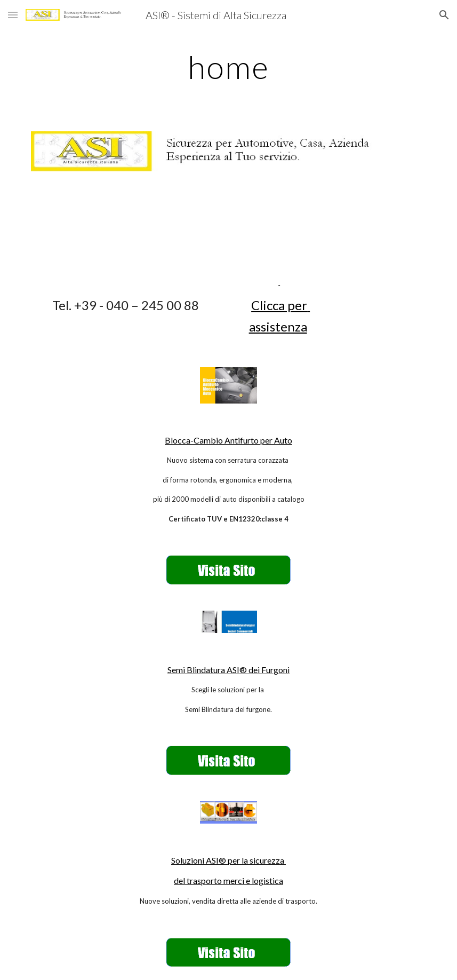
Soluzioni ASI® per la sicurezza (228, 860)
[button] (13, 15)
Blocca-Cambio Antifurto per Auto (228, 440)
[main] (228, 67)
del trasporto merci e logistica (228, 880)
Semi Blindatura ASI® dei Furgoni (228, 670)
